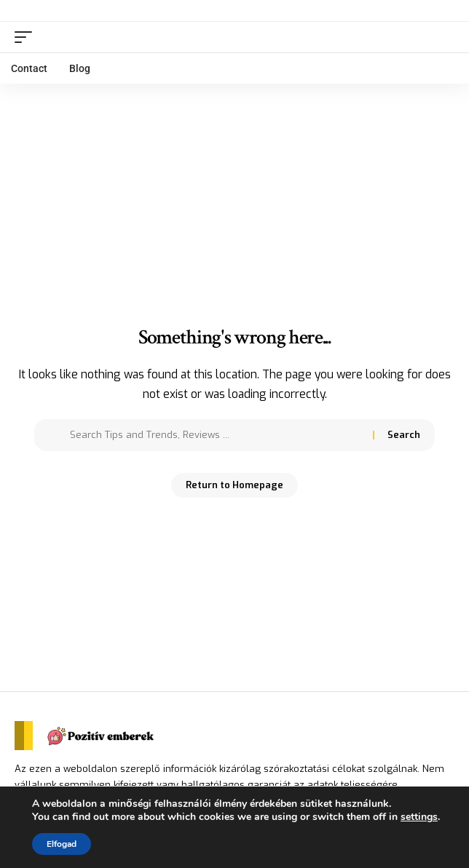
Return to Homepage (234, 485)
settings (419, 817)
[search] (444, 37)
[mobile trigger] (27, 37)
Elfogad (62, 844)
